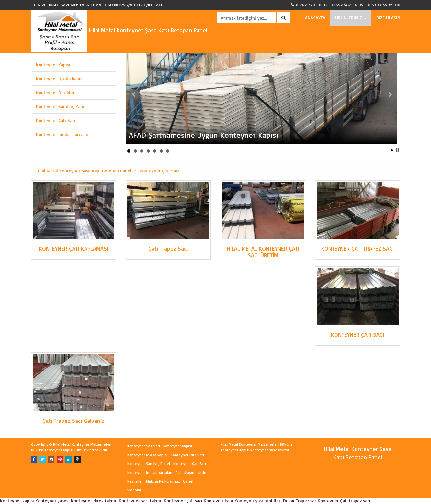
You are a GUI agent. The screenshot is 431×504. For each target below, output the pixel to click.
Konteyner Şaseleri (144, 446)
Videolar (134, 490)
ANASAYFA (315, 18)
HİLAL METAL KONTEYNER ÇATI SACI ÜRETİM (263, 252)
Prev (134, 94)
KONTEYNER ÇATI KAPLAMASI (74, 248)
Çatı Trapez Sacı (168, 248)
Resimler (135, 481)
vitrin (202, 472)
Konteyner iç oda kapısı (60, 78)
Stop (397, 150)
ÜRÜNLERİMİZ (351, 18)
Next (390, 94)
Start (392, 150)
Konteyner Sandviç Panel (61, 106)
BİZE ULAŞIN (388, 18)
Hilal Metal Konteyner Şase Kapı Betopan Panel (119, 30)
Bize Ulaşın (185, 472)
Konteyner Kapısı (53, 65)
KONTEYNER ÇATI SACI (357, 334)
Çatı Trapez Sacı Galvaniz (73, 421)
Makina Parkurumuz (163, 481)
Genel (188, 481)
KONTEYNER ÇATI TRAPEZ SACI (357, 248)
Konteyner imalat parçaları (63, 134)
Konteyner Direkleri (56, 92)
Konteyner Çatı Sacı (56, 120)
